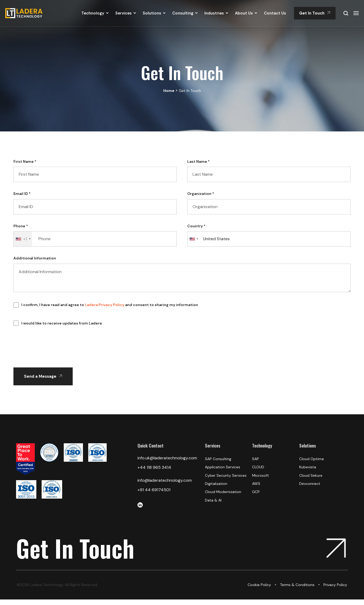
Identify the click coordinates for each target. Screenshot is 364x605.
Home (169, 91)
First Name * (25, 161)
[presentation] (53, 359)
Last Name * (198, 161)
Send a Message (43, 376)
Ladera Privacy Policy (105, 305)
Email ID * (22, 194)
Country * (196, 226)
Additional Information (35, 258)
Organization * (201, 194)
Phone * (21, 226)
